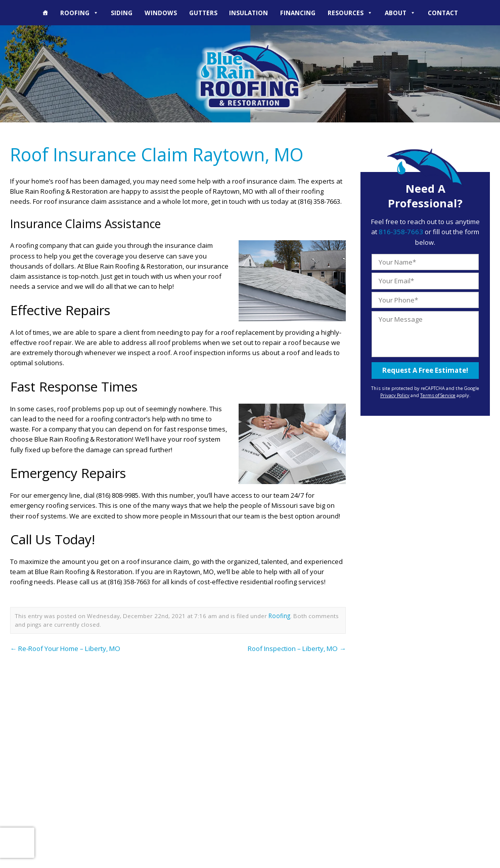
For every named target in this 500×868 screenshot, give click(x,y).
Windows (161, 13)
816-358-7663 (401, 232)
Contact (443, 13)
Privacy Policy (395, 394)
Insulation (248, 13)
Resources (350, 13)
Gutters (203, 13)
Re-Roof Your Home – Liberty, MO (65, 647)
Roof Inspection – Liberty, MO (297, 647)
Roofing (79, 13)
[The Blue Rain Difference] (46, 13)
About (400, 13)
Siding (122, 13)
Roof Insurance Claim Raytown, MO (155, 154)
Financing (298, 13)
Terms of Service (438, 394)
